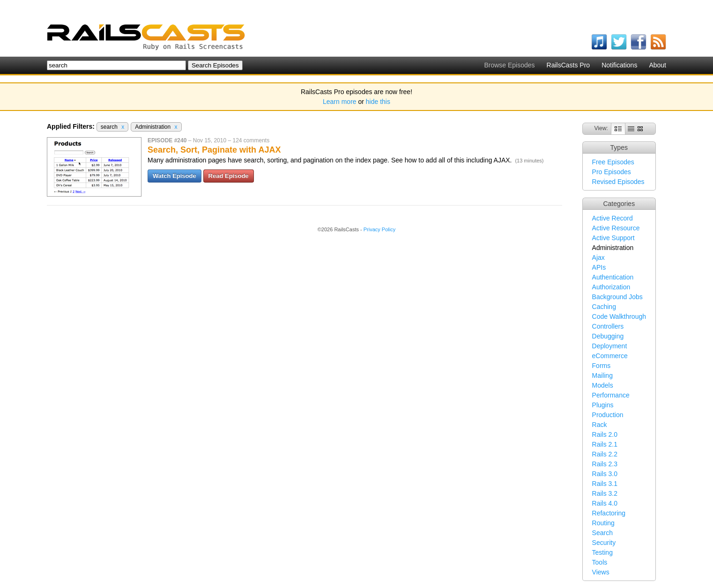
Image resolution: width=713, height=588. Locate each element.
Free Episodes (613, 162)
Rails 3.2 (605, 493)
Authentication (613, 277)
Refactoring (609, 513)
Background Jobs (617, 297)
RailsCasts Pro (568, 65)
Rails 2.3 (605, 464)
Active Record (613, 218)
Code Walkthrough (619, 316)
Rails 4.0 (605, 503)
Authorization (611, 287)
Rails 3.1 (605, 484)
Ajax (598, 257)
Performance (611, 395)
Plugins (603, 405)
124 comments (251, 140)
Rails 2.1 (605, 444)
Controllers (608, 326)
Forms (602, 366)
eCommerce (610, 356)
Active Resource (616, 228)
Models (603, 385)
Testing (602, 552)
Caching (604, 307)
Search (602, 533)
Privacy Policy (379, 229)
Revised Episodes (618, 182)
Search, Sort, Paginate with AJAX (214, 150)
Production (608, 415)
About (657, 65)
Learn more (340, 102)
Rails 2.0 (605, 434)
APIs (599, 267)
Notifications (619, 65)
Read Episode (229, 176)
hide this (378, 102)
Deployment (610, 346)
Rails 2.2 (605, 454)
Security (604, 543)
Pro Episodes (612, 172)
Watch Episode (175, 176)
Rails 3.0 (605, 474)
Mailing (602, 375)
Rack (600, 425)
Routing (603, 523)
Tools (600, 562)
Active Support (613, 238)
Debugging (608, 336)
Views (601, 572)
